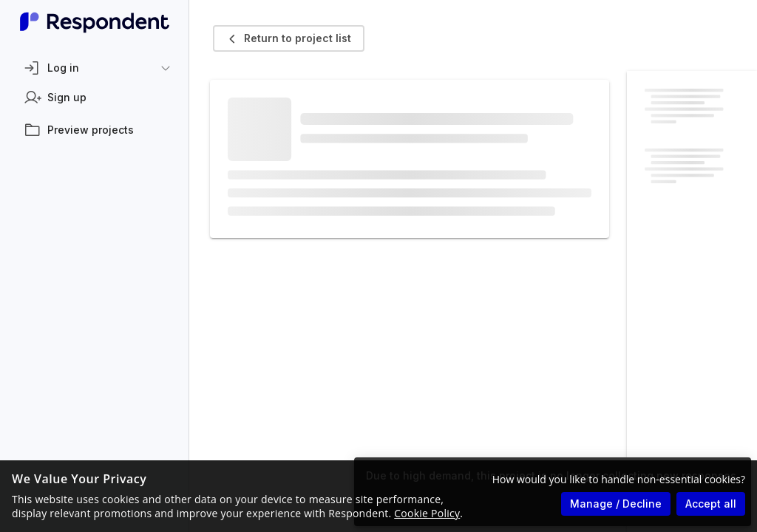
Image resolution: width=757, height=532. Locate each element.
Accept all (711, 504)
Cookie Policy (427, 513)
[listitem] (95, 98)
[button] (95, 68)
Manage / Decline (616, 504)
